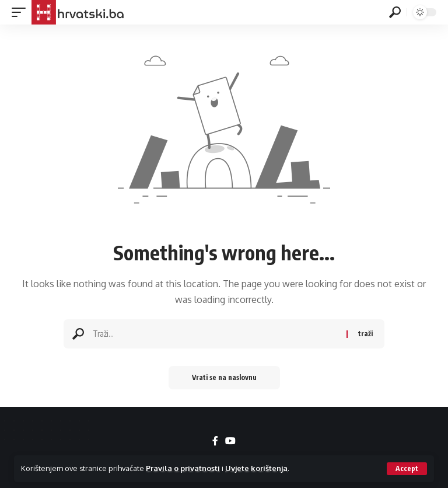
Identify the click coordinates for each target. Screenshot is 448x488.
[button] (407, 469)
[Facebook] (215, 441)
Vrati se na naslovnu (224, 377)
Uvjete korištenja (256, 468)
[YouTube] (230, 441)
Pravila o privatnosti (183, 468)
